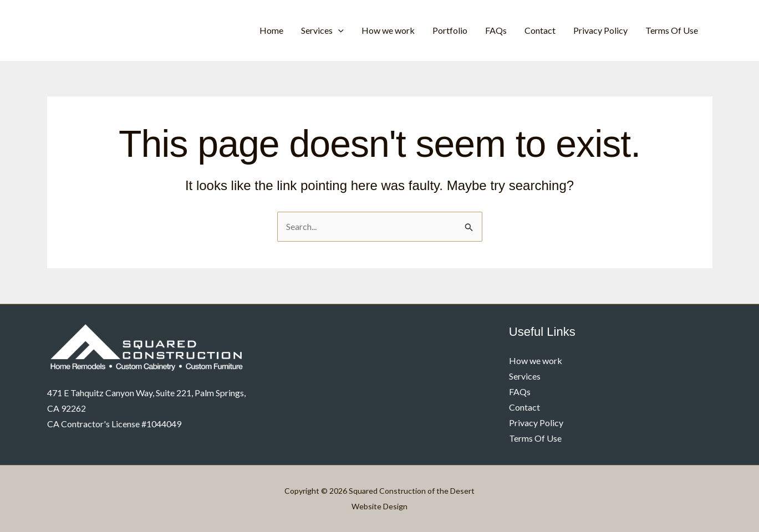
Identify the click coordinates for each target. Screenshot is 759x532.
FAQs (496, 30)
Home (271, 30)
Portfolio (450, 30)
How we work (388, 30)
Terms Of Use (672, 30)
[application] (338, 30)
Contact (540, 30)
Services (322, 30)
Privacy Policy (600, 30)
